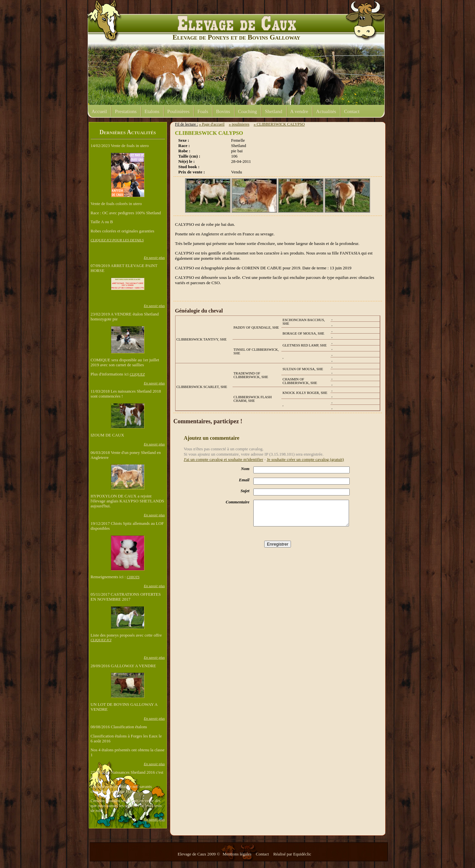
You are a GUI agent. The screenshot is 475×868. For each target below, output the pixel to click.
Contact (352, 111)
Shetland (274, 111)
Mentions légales (237, 854)
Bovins (223, 111)
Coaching (248, 111)
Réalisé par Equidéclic (292, 854)
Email (244, 480)
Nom (245, 469)
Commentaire (237, 502)
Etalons (152, 111)
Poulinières (178, 111)
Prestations (126, 111)
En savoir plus (154, 257)
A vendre (299, 111)
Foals (203, 111)
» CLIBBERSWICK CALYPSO (279, 124)
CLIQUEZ (137, 374)
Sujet (245, 491)
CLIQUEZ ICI (101, 640)
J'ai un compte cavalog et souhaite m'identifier (223, 459)
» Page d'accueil (212, 124)
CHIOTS (133, 577)
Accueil (99, 111)
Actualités (326, 111)
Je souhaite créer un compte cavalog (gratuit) (305, 459)
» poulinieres (239, 124)
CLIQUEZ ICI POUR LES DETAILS (117, 240)
